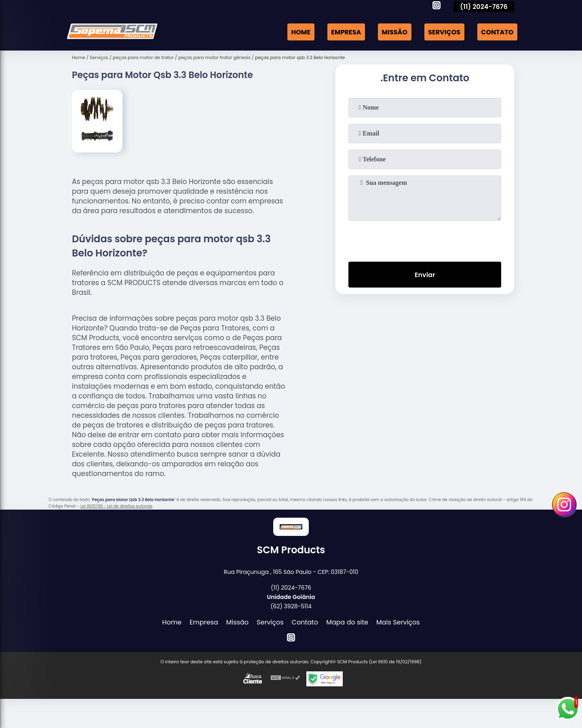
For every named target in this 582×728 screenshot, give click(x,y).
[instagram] (436, 6)
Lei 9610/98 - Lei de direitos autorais (116, 506)
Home (301, 32)
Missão (395, 32)
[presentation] (425, 239)
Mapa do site (347, 622)
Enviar (425, 275)
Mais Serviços (398, 622)
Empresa (346, 32)
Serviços (444, 32)
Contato (497, 32)
